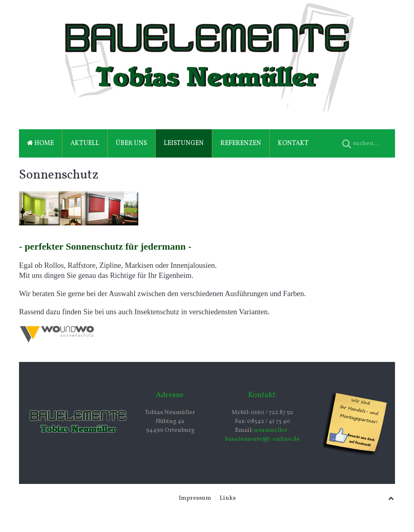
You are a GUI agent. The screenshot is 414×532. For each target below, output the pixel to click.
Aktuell (85, 143)
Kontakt (293, 143)
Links (228, 498)
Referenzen (241, 143)
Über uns (131, 143)
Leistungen (184, 143)
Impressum (195, 498)
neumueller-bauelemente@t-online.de (262, 435)
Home (40, 143)
